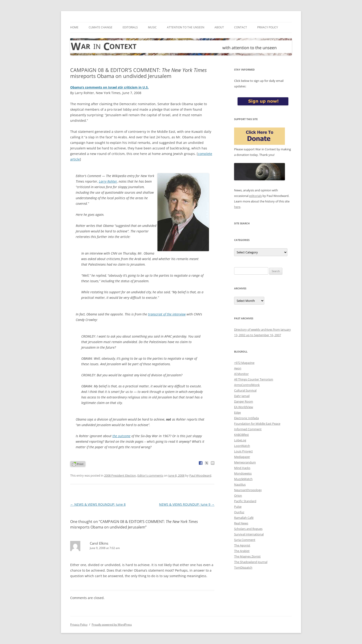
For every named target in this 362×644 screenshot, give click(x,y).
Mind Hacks (242, 468)
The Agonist (242, 545)
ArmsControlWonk (247, 385)
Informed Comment (248, 429)
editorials (255, 196)
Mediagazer (242, 457)
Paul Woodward (200, 475)
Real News (241, 523)
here (237, 207)
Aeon (238, 368)
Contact (241, 27)
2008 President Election (120, 475)
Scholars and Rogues (248, 529)
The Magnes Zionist (247, 556)
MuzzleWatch (243, 479)
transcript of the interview (167, 314)
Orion (238, 496)
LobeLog (240, 440)
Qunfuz (239, 512)
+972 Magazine (244, 363)
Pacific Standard (245, 501)
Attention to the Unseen (186, 27)
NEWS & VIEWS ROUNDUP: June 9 (187, 504)
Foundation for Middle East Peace (257, 424)
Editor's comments (150, 475)
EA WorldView (244, 407)
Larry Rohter (108, 181)
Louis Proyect (243, 451)
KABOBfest (241, 435)
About (219, 27)
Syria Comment (245, 540)
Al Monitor (241, 374)
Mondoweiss (243, 473)
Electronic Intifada (246, 418)
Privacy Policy (268, 27)
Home (74, 27)
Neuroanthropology (248, 490)
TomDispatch (243, 567)
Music (152, 27)
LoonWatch (242, 446)
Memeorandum (245, 462)
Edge (237, 413)
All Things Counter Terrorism (254, 379)
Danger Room (244, 401)
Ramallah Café (244, 518)
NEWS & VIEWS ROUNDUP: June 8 (98, 504)
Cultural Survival (245, 390)
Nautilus (240, 484)
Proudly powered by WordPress (112, 625)
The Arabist (242, 551)
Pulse (238, 507)
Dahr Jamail (242, 396)
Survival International (249, 534)
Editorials (130, 27)
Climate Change (101, 27)
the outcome (121, 436)
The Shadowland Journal (251, 562)
